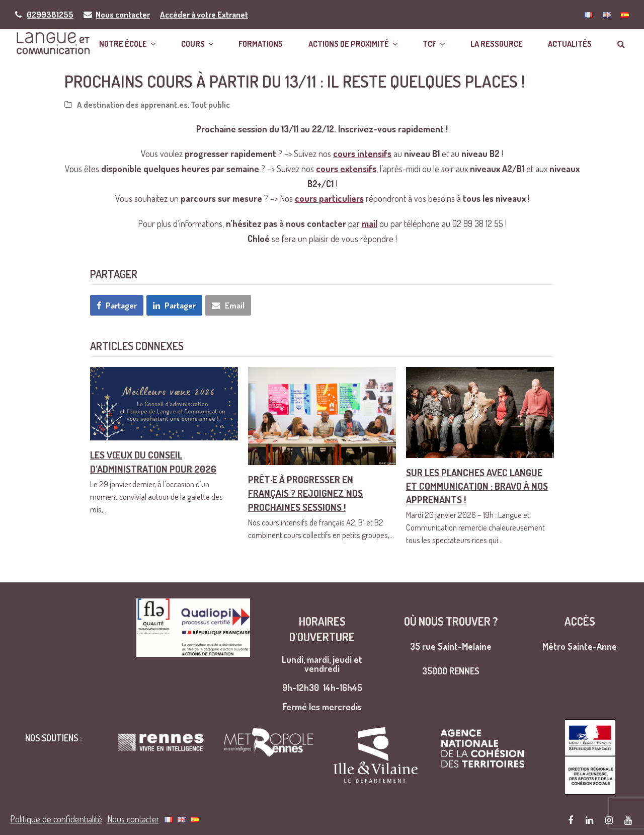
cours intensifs (362, 155)
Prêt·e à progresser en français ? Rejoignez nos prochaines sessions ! (305, 495)
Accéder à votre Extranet (204, 14)
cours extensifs (346, 170)
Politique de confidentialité (56, 795)
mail (370, 225)
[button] (623, 44)
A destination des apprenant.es (132, 106)
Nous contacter (123, 14)
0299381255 (50, 14)
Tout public (210, 106)
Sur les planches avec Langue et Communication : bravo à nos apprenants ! (477, 487)
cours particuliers (329, 200)
